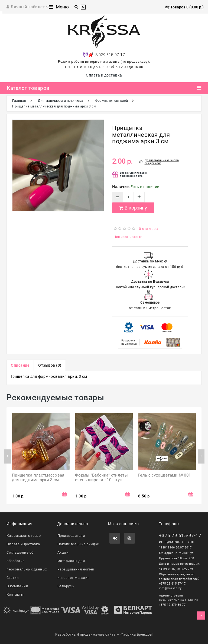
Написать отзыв (128, 237)
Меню (59, 7)
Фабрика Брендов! (137, 634)
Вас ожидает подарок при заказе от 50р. (134, 174)
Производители (71, 536)
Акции (63, 552)
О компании (17, 586)
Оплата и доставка (104, 75)
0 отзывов (148, 229)
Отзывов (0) (50, 365)
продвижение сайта (98, 634)
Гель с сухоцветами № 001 (164, 475)
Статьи (13, 578)
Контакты (15, 594)
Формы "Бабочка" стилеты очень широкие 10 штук (102, 478)
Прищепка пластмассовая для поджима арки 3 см (39, 478)
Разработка (65, 634)
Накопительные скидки (79, 544)
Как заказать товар (24, 536)
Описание (20, 365)
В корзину (133, 208)
